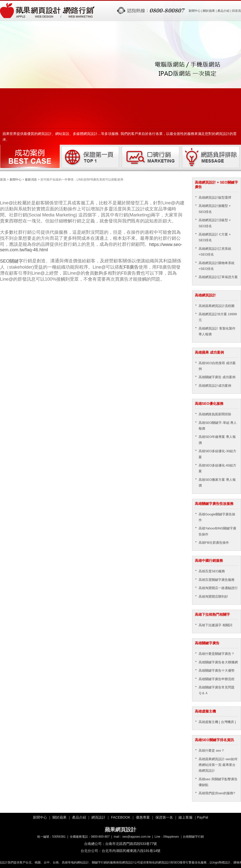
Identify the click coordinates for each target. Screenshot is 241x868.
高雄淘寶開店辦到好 (213, 597)
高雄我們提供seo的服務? (217, 793)
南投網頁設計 (126, 862)
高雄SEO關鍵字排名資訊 (214, 740)
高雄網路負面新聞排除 (215, 414)
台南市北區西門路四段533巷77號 (131, 844)
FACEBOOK (121, 817)
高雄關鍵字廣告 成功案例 (217, 377)
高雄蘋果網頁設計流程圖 (217, 306)
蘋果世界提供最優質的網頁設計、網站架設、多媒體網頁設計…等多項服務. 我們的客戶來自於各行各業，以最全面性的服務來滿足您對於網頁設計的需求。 (119, 135)
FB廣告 (131, 267)
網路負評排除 (211, 157)
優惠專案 (143, 817)
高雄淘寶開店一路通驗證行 (218, 588)
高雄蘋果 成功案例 (209, 352)
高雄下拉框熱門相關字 (212, 614)
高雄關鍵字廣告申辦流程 (217, 679)
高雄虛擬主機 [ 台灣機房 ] (217, 722)
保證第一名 (164, 817)
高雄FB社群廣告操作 (214, 543)
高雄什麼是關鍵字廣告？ (217, 654)
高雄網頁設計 (205, 295)
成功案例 (30, 157)
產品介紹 (223, 11)
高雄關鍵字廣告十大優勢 (217, 670)
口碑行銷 (151, 157)
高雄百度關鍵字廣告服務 (217, 580)
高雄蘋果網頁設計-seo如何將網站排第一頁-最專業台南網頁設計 (218, 765)
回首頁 (236, 11)
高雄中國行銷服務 (209, 561)
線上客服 (186, 817)
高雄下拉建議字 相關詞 (215, 625)
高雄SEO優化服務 (209, 404)
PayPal (203, 817)
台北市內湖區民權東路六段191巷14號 (131, 851)
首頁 (3, 180)
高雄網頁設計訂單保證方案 (218, 277)
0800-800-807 (100, 837)
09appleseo (171, 837)
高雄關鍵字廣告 (207, 643)
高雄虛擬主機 (205, 711)
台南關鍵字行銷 (193, 837)
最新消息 (31, 180)
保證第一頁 (90, 157)
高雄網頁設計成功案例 (215, 386)
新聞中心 (195, 11)
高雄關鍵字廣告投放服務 (214, 504)
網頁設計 (98, 817)
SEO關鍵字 (12, 261)
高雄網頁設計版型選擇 (215, 198)
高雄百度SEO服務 (212, 571)
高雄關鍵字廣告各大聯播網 (218, 662)
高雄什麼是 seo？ (212, 751)
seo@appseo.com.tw (136, 837)
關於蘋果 (209, 11)
